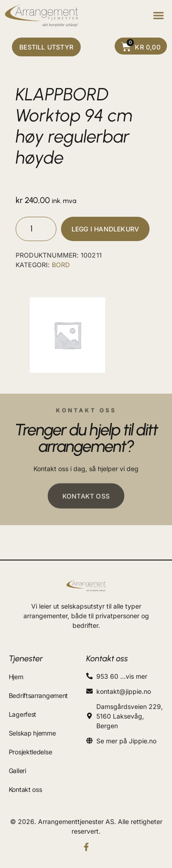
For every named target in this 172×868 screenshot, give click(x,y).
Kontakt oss (25, 789)
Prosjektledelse (31, 752)
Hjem (16, 677)
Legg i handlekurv (105, 229)
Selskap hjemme (32, 733)
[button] (158, 16)
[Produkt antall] (36, 229)
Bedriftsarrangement (38, 695)
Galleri (17, 771)
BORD (61, 265)
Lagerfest (22, 714)
